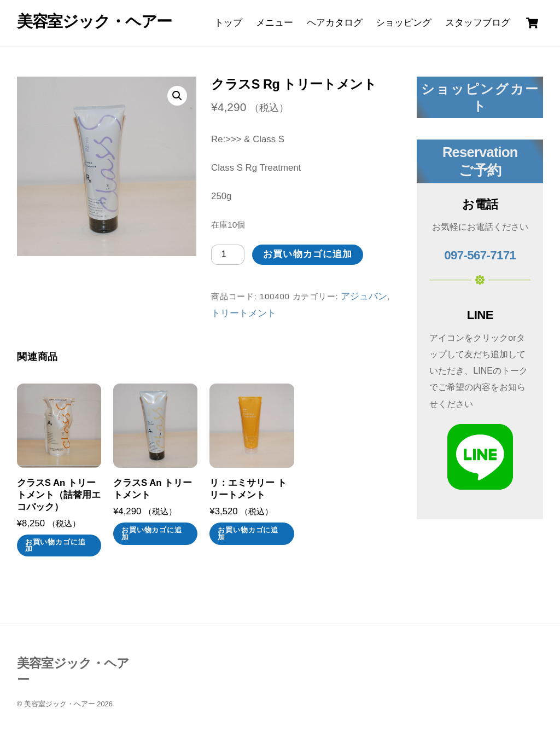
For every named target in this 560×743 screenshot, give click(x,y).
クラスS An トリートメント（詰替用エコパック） (59, 495)
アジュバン (364, 296)
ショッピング (404, 23)
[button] (177, 96)
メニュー (275, 23)
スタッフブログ (478, 23)
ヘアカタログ (335, 23)
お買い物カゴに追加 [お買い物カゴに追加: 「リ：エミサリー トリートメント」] (248, 534)
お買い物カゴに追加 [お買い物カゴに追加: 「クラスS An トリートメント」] (152, 534)
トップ (228, 23)
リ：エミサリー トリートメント (248, 489)
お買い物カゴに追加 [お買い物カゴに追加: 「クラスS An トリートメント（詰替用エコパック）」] (56, 546)
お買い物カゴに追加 (308, 254)
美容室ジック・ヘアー (60, 704)
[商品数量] (228, 255)
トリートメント (244, 313)
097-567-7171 (480, 255)
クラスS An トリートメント (153, 489)
